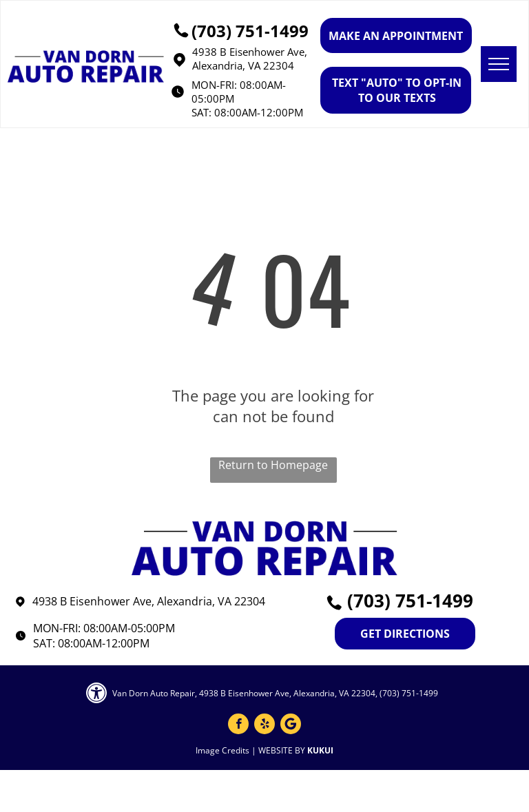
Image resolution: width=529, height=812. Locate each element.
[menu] (499, 64)
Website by (282, 750)
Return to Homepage (273, 465)
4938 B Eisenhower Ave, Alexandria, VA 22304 (250, 59)
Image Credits (222, 750)
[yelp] (264, 726)
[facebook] (238, 726)
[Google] (291, 726)
